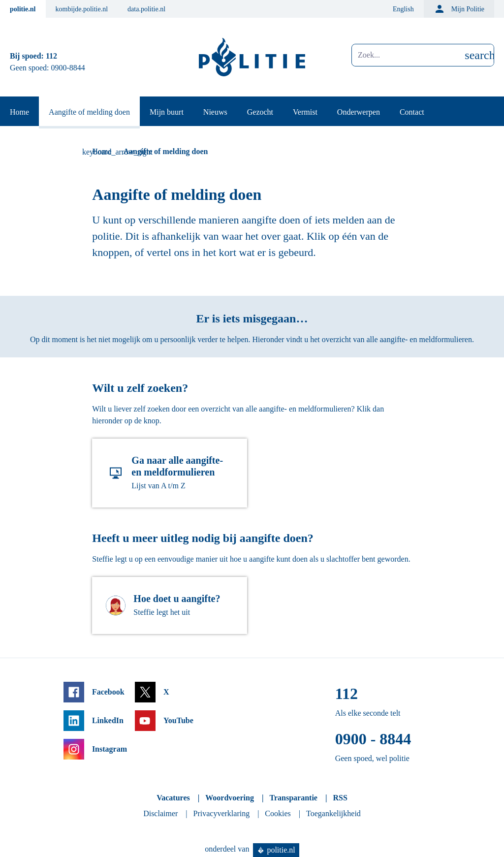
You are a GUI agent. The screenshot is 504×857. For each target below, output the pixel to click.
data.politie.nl (146, 9)
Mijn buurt (167, 112)
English (403, 9)
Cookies (278, 813)
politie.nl (23, 9)
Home (19, 112)
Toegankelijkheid (333, 813)
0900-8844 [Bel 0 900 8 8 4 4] (68, 68)
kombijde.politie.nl (82, 9)
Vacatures (173, 798)
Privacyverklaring (222, 813)
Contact (412, 112)
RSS (340, 798)
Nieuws (215, 112)
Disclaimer (160, 813)
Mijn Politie (459, 9)
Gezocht (260, 112)
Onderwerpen (359, 112)
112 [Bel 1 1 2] (51, 56)
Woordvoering (230, 798)
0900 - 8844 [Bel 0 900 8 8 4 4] (373, 739)
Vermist (305, 112)
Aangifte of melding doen (89, 112)
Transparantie (293, 798)
